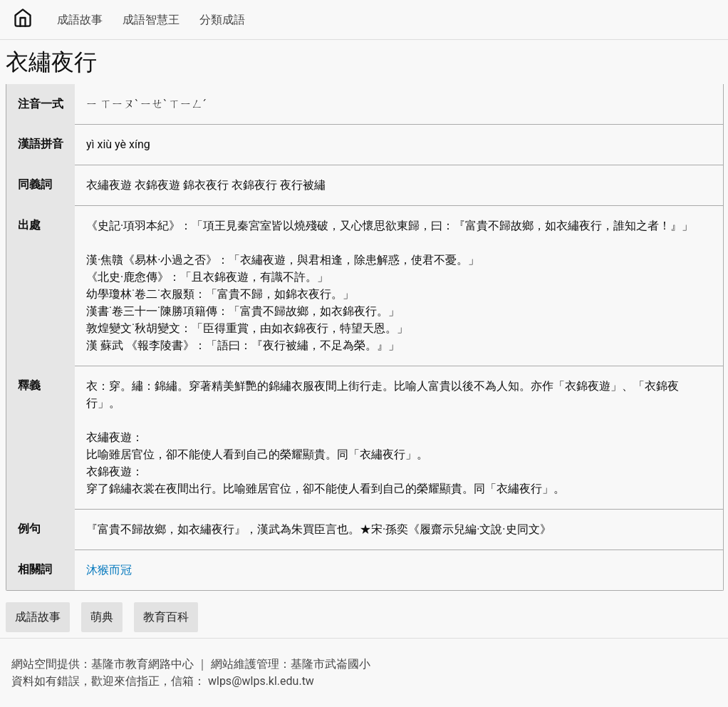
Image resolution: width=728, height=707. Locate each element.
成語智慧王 (151, 20)
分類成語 (222, 20)
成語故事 (80, 20)
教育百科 (166, 617)
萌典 (102, 617)
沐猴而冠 (109, 570)
